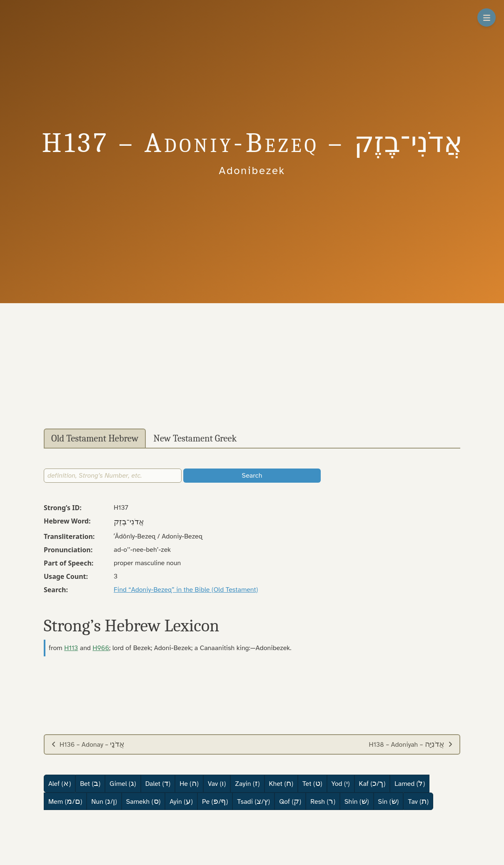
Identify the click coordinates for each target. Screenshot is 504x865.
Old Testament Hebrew (95, 439)
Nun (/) (104, 801)
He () (189, 783)
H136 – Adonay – (88, 744)
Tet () (312, 783)
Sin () (389, 801)
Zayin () (247, 783)
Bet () (90, 783)
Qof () (290, 801)
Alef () (60, 783)
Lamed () (410, 783)
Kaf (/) (372, 783)
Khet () (281, 783)
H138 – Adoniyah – (411, 744)
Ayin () (181, 801)
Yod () (341, 783)
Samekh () (143, 801)
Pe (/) (215, 801)
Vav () (217, 783)
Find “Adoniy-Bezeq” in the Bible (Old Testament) (186, 590)
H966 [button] (101, 648)
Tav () (418, 801)
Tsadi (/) (253, 801)
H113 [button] (71, 648)
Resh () (323, 801)
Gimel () (123, 783)
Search (252, 476)
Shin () (357, 801)
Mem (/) (65, 801)
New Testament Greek (195, 439)
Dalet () (158, 783)
